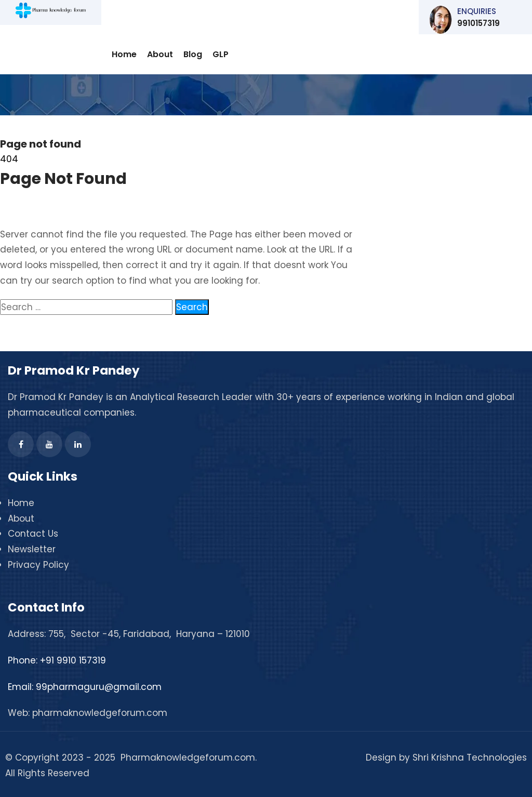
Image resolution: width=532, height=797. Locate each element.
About (160, 54)
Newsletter (32, 549)
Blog (193, 54)
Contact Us (33, 534)
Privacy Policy (38, 565)
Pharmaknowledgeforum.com (188, 758)
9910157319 (481, 20)
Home (124, 54)
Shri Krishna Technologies (470, 758)
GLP (221, 54)
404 (9, 159)
